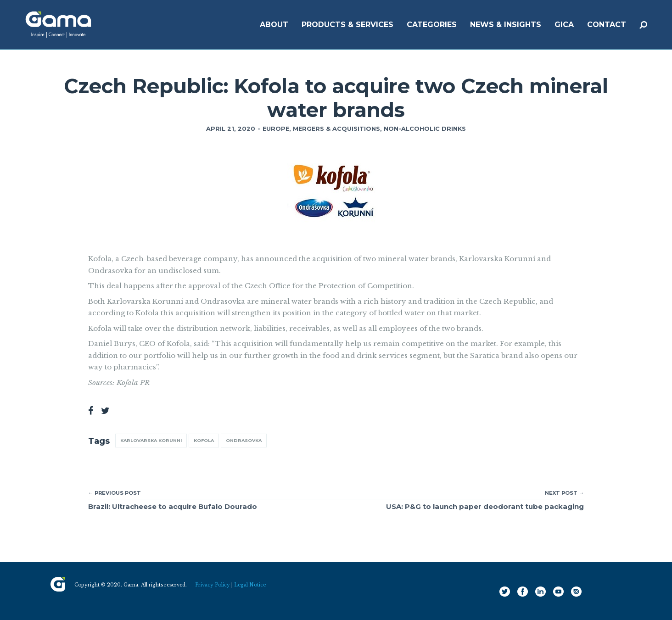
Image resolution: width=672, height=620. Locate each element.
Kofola (204, 440)
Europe (276, 129)
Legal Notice (250, 585)
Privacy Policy (213, 585)
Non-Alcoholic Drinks (425, 129)
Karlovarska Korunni (151, 440)
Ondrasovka (244, 440)
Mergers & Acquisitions (336, 129)
